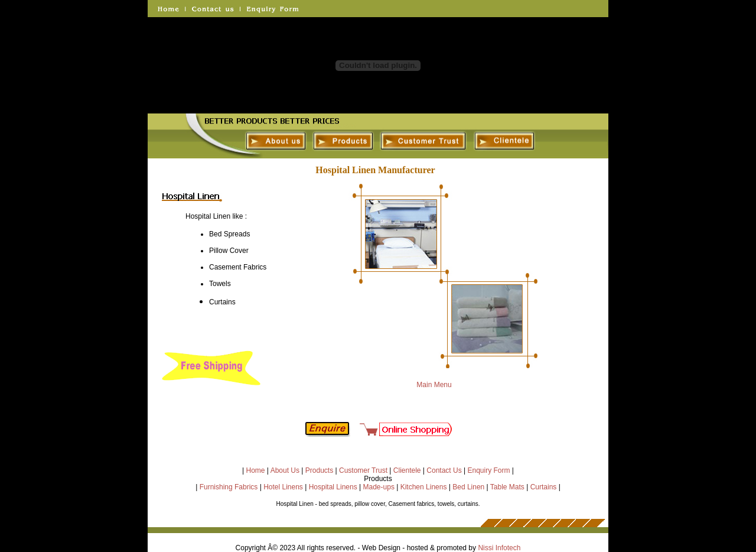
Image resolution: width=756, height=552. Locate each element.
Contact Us (444, 470)
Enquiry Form (488, 470)
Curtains (544, 487)
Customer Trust (363, 470)
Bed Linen (468, 487)
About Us (285, 470)
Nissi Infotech (499, 548)
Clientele (407, 470)
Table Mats (507, 487)
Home (256, 470)
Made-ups (379, 487)
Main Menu (433, 385)
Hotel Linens (283, 487)
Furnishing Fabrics (229, 487)
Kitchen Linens (424, 487)
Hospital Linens (333, 487)
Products (319, 470)
